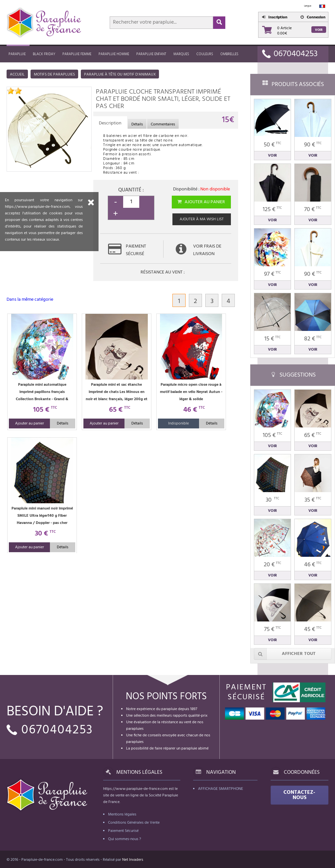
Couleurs (205, 54)
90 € (313, 145)
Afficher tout (285, 654)
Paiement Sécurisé (123, 831)
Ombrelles (229, 54)
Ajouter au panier (201, 202)
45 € (313, 629)
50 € (272, 145)
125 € (272, 210)
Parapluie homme (114, 54)
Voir (319, 30)
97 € (272, 274)
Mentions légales (122, 814)
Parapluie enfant (151, 54)
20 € (272, 565)
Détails (63, 423)
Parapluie (17, 54)
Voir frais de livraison (207, 250)
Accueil (17, 75)
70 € (313, 210)
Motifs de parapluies (54, 75)
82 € (313, 339)
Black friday (44, 54)
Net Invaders (133, 860)
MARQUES (181, 54)
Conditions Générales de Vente (134, 823)
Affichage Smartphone (221, 789)
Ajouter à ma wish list (202, 219)
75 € (272, 629)
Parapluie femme (77, 54)
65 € (313, 435)
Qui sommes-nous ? (124, 839)
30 (272, 500)
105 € (272, 435)
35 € (313, 500)
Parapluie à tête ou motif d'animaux (120, 75)
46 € (313, 565)
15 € (272, 339)
